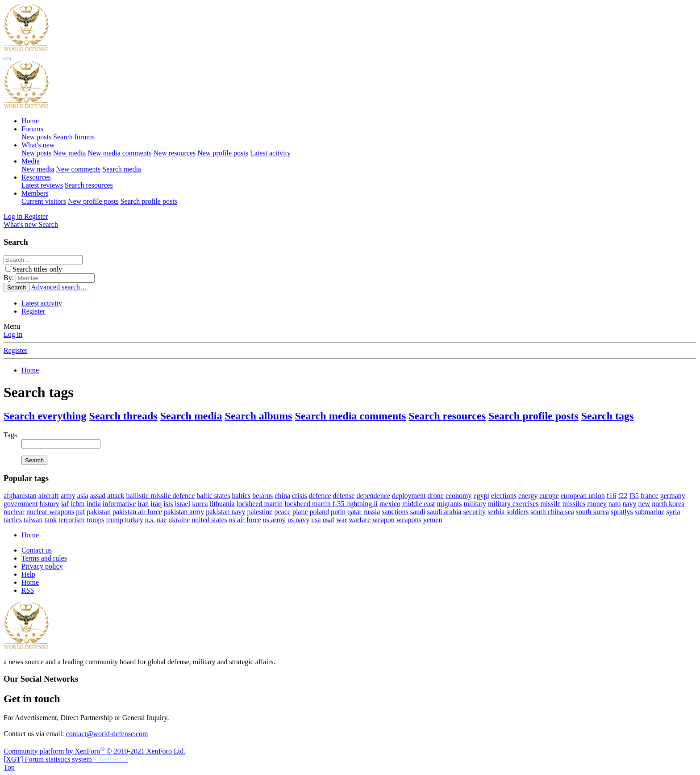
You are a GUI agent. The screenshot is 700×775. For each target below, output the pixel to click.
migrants (449, 504)
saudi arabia (444, 512)
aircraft (49, 496)
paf (80, 512)
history (49, 504)
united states (209, 520)
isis (168, 504)
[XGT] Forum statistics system (66, 759)
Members (35, 193)
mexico (390, 504)
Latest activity (270, 153)
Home (30, 121)
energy (528, 496)
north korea (668, 504)
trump (115, 520)
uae (162, 520)
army (68, 496)
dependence (373, 496)
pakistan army (184, 512)
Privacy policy (42, 566)
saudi (418, 512)
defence (320, 496)
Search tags (608, 416)
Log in (13, 334)
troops (96, 520)
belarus (262, 496)
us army (274, 520)
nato (615, 504)
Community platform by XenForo (94, 751)
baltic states (213, 496)
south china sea (552, 512)
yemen (433, 520)
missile (550, 504)
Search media (122, 169)
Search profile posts (149, 201)
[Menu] (7, 59)
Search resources (89, 185)
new (644, 504)
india (94, 504)
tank (51, 520)
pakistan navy (225, 512)
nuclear (14, 512)
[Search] (48, 224)
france (650, 496)
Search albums (259, 416)
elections (504, 496)
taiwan (33, 520)
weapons (409, 520)
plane (300, 512)
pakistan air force (137, 512)
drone (435, 496)
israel (182, 504)
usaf (329, 520)
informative (119, 504)
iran (143, 504)
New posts (36, 137)
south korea (592, 512)
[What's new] (21, 224)
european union (583, 496)
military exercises (513, 504)
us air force (245, 520)
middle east (419, 504)
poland (320, 512)
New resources (175, 153)
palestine (260, 512)
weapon (383, 520)
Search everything (45, 416)
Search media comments (350, 416)
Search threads (123, 416)
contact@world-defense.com (107, 734)
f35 (634, 496)
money (597, 504)
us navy (298, 520)
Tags (10, 435)
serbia (496, 512)
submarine (650, 512)
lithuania (222, 504)
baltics (241, 496)
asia (83, 496)
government (21, 504)
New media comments (119, 153)
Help (28, 574)
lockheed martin (260, 504)
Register (33, 311)
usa (316, 520)
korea (200, 504)
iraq (156, 504)
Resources (36, 177)
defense (344, 496)
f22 (623, 496)
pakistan (99, 512)
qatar (354, 512)
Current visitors (44, 201)
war (342, 520)
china (282, 496)
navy (629, 504)
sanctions (395, 512)
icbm (78, 504)
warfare (360, 520)
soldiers (517, 512)
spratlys (622, 512)
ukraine (179, 520)
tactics (13, 520)
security (474, 512)
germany (673, 496)
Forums (32, 129)
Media (31, 161)
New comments (78, 169)
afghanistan (20, 496)
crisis (300, 496)
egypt (482, 496)
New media (69, 153)
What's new (38, 145)
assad (98, 496)
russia (372, 512)
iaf (65, 504)
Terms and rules (44, 558)
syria (673, 512)
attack (116, 496)
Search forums (74, 137)
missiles (574, 504)
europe (549, 496)
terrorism (72, 520)
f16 (611, 496)
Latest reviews (42, 185)
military (475, 504)
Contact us (37, 550)
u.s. (150, 520)
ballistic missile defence (161, 496)
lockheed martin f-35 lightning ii (331, 504)
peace (282, 512)
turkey (134, 520)
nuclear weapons (50, 512)
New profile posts (223, 153)
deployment (409, 496)
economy (459, 496)
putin (338, 512)
